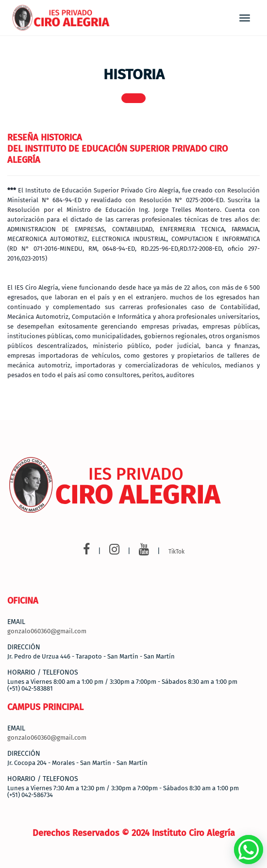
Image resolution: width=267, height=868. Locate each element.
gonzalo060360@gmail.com (47, 631)
